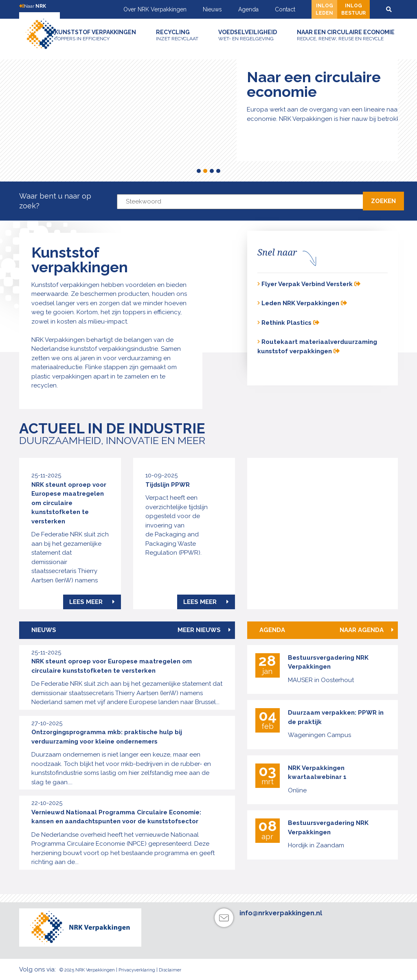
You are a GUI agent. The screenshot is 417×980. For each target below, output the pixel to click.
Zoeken (383, 201)
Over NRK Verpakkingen (155, 9)
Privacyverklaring (137, 970)
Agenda (248, 9)
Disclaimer (170, 970)
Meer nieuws (204, 630)
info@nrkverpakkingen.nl (281, 913)
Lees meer (92, 602)
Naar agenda (367, 630)
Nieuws (212, 9)
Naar (33, 6)
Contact (285, 9)
